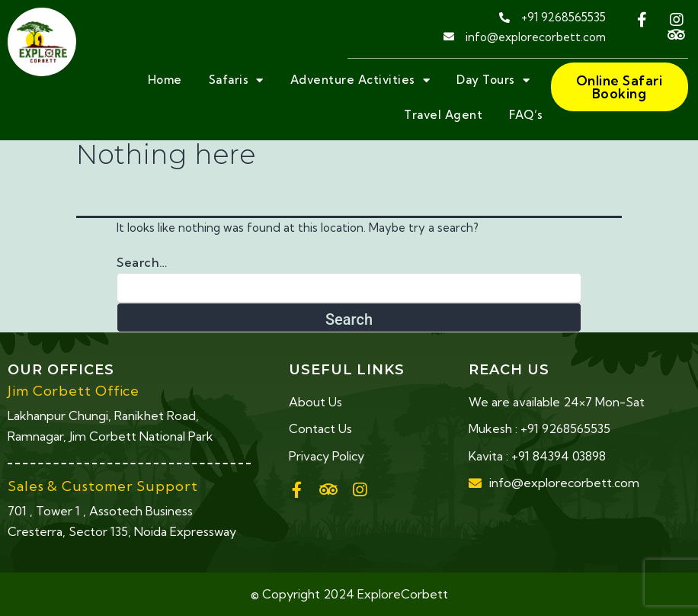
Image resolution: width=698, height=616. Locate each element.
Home (165, 80)
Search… (142, 262)
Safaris (236, 80)
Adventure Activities (360, 80)
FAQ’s (526, 115)
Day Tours (493, 80)
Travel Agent (443, 115)
